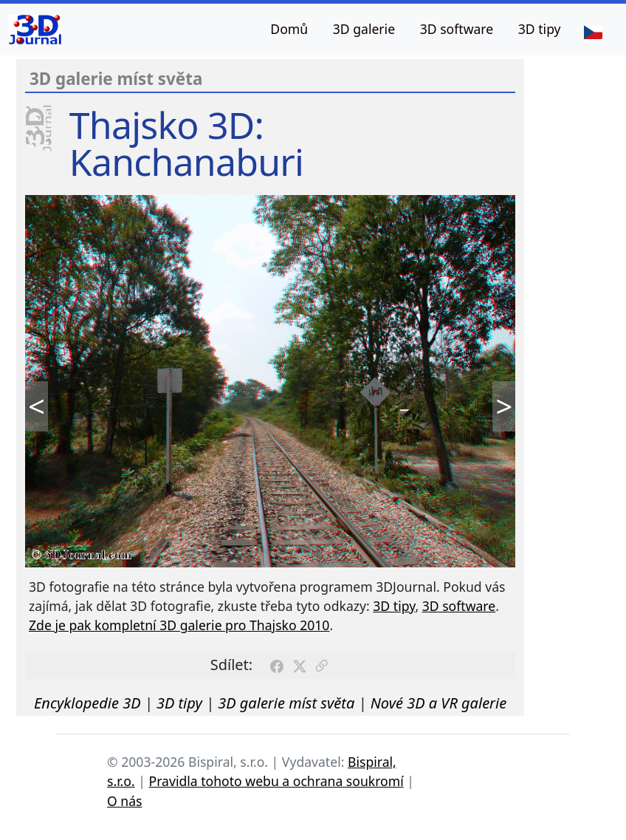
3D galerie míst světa (286, 703)
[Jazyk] (593, 31)
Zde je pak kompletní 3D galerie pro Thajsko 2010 (179, 625)
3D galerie (364, 29)
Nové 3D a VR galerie (439, 703)
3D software (457, 29)
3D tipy (540, 29)
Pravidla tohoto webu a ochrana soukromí (276, 781)
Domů (289, 29)
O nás (125, 801)
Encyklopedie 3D (87, 703)
